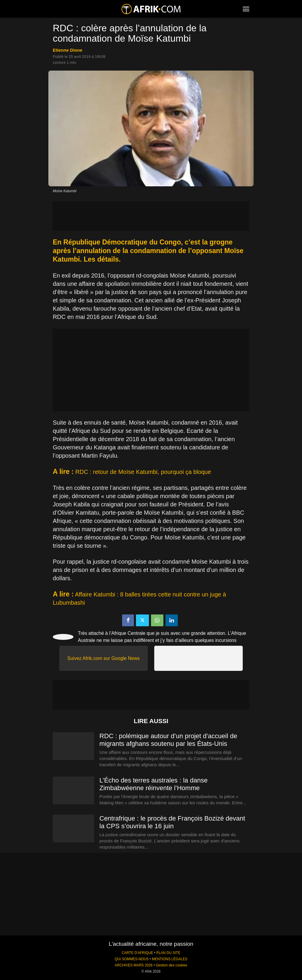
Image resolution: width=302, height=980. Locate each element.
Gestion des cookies (171, 965)
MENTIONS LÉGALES (170, 959)
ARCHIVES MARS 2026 (134, 965)
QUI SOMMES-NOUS (132, 959)
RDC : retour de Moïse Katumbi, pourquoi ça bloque (143, 472)
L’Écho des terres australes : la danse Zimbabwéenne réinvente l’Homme (154, 784)
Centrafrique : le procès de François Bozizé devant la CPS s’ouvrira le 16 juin (172, 822)
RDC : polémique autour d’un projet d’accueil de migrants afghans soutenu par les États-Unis (168, 740)
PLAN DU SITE (168, 953)
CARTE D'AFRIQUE (137, 953)
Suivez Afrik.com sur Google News (103, 658)
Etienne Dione (68, 50)
